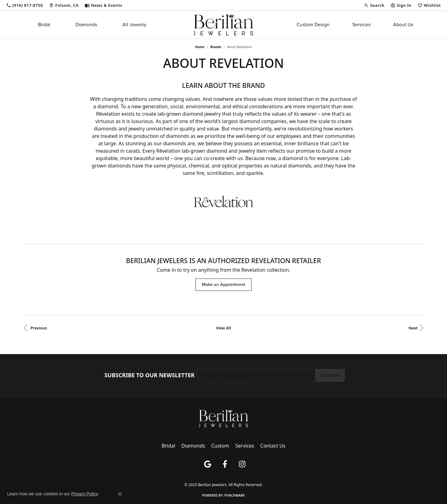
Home (200, 47)
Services (361, 25)
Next (413, 328)
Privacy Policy (198, 474)
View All (223, 328)
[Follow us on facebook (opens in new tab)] (225, 464)
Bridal (44, 25)
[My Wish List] (429, 5)
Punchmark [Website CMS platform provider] (235, 495)
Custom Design (313, 25)
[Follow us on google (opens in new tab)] (207, 464)
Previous (39, 328)
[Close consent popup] (120, 494)
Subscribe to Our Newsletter (150, 375)
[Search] (374, 5)
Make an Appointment (223, 284)
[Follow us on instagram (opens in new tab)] (242, 464)
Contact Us (273, 446)
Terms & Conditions (229, 474)
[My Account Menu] (401, 5)
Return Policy (171, 474)
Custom (220, 446)
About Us (403, 25)
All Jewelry (134, 25)
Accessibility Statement (268, 474)
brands (216, 47)
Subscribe (330, 375)
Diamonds (86, 25)
